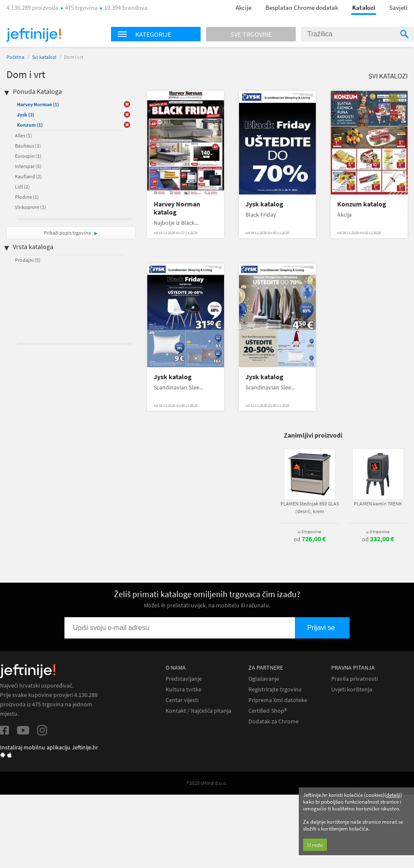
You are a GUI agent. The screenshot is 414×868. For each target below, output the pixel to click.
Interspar (28, 166)
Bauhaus (28, 146)
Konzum (30, 125)
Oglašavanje (264, 679)
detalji (393, 795)
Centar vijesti (182, 700)
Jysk (26, 115)
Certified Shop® (268, 711)
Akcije (243, 7)
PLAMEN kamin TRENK (378, 504)
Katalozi (364, 7)
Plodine (27, 197)
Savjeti (398, 7)
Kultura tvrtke (184, 689)
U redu (315, 845)
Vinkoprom (31, 207)
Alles (23, 135)
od (310, 539)
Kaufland (28, 176)
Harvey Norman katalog (177, 208)
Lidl (22, 187)
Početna (15, 57)
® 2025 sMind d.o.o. (207, 783)
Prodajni (28, 260)
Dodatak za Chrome (274, 721)
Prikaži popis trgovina (68, 233)
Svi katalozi (44, 57)
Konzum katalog (362, 204)
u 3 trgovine (309, 531)
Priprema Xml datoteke (278, 700)
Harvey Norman (38, 104)
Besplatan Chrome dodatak (302, 7)
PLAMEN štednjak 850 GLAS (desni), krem (310, 507)
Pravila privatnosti (354, 679)
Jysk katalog (264, 204)
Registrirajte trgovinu (275, 689)
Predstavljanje (184, 679)
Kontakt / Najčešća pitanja (198, 711)
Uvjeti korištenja (352, 689)
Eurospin (28, 156)
